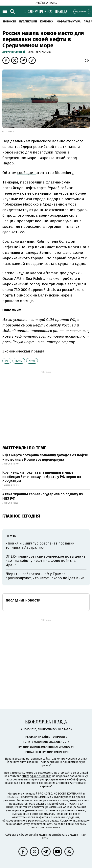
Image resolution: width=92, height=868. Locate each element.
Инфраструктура (69, 22)
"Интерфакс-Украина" (36, 776)
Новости (10, 22)
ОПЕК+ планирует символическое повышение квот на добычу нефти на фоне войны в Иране (46, 561)
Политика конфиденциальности (46, 742)
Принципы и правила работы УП (46, 752)
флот (32, 361)
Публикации (28, 22)
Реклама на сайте (38, 737)
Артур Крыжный (14, 52)
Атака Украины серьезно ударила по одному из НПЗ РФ (43, 496)
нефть (19, 361)
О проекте (60, 737)
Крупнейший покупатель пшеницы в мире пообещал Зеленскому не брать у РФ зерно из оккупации (42, 477)
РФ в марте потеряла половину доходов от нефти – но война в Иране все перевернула (45, 457)
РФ (7, 361)
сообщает (26, 173)
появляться (42, 331)
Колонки (47, 22)
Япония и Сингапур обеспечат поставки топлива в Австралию (40, 546)
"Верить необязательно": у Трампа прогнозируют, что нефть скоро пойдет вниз (45, 576)
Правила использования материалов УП (46, 747)
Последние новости (23, 600)
